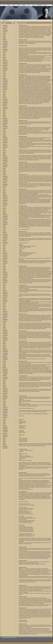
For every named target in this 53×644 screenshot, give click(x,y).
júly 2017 (4, 188)
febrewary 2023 (5, 80)
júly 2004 (4, 438)
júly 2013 (4, 265)
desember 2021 (5, 102)
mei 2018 (4, 171)
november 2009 (5, 335)
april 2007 (4, 385)
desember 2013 (5, 257)
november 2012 (5, 278)
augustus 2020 (5, 128)
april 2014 (4, 250)
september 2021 (5, 107)
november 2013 (5, 258)
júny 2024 (4, 54)
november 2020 (5, 123)
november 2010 (5, 316)
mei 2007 (4, 384)
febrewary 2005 (5, 427)
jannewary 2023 (5, 81)
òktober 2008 (5, 356)
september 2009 (5, 339)
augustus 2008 (5, 360)
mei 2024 (4, 56)
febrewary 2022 (5, 99)
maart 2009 (4, 348)
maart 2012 (4, 290)
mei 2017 (4, 191)
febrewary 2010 (5, 331)
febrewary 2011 (5, 311)
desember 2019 (5, 141)
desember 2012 (5, 276)
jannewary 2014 (5, 255)
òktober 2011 (5, 298)
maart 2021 (4, 117)
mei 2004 (4, 441)
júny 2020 (4, 131)
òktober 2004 (5, 433)
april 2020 (4, 134)
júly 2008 (4, 361)
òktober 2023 (5, 67)
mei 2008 (4, 364)
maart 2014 (4, 252)
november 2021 (5, 104)
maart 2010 (4, 329)
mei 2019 (4, 152)
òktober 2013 (5, 260)
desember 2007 (5, 372)
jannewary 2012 (5, 294)
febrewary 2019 (5, 157)
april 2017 (4, 192)
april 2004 (4, 443)
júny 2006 (4, 401)
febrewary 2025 (5, 41)
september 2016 (5, 204)
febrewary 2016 (5, 215)
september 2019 (5, 146)
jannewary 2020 (5, 139)
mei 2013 (4, 268)
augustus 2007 (5, 379)
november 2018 (5, 162)
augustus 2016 (5, 205)
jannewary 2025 (5, 43)
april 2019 (4, 154)
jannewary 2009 (5, 351)
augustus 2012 (5, 282)
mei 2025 (4, 36)
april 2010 (4, 327)
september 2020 (5, 126)
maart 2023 (4, 78)
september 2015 (5, 223)
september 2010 (5, 319)
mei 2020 (4, 133)
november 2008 (5, 355)
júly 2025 (4, 33)
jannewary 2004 (5, 448)
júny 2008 (4, 363)
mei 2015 (4, 229)
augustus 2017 (5, 186)
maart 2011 (4, 310)
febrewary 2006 (5, 408)
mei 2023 (4, 75)
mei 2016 (4, 210)
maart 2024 (4, 59)
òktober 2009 (5, 337)
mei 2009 (4, 345)
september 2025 (5, 30)
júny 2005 (4, 421)
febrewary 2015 (5, 234)
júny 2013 (4, 266)
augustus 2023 (5, 70)
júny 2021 (4, 112)
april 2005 (4, 424)
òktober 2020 (5, 125)
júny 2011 (4, 305)
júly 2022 (4, 91)
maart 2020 (4, 136)
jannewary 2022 (5, 101)
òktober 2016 (5, 202)
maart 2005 (4, 425)
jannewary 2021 (5, 120)
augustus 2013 (5, 263)
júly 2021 (4, 110)
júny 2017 (4, 189)
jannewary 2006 (5, 409)
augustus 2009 (5, 340)
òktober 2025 (5, 28)
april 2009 (4, 347)
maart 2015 (4, 233)
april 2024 (4, 57)
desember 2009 (5, 334)
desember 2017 (5, 179)
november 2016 (5, 200)
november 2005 (5, 413)
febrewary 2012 (5, 292)
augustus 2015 (5, 224)
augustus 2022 (5, 89)
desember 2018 (5, 160)
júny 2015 (4, 228)
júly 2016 (4, 207)
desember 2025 (5, 25)
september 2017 (5, 184)
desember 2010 (5, 314)
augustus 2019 (5, 147)
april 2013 (4, 269)
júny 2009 (4, 343)
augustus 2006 (5, 398)
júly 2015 (4, 226)
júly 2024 (4, 53)
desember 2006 (5, 392)
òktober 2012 (5, 279)
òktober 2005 (5, 414)
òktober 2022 (5, 86)
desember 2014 (5, 237)
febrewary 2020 (5, 138)
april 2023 (4, 77)
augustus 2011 (5, 302)
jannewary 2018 (5, 178)
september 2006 (5, 396)
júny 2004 (4, 440)
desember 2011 (5, 295)
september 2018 (5, 165)
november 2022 (5, 85)
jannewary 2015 (5, 236)
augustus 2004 (5, 437)
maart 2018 (4, 175)
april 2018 (4, 173)
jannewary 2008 (5, 371)
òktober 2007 (5, 376)
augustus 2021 (5, 109)
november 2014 (5, 239)
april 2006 (4, 405)
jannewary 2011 (5, 313)
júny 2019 (4, 151)
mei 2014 (4, 249)
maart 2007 (4, 387)
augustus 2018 (5, 167)
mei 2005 (4, 422)
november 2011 (5, 297)
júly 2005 (4, 419)
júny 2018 (4, 170)
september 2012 (5, 281)
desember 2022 (5, 83)
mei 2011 (4, 306)
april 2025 (4, 38)
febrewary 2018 (5, 176)
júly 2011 (4, 303)
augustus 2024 (5, 51)
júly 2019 (4, 149)
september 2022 (5, 88)
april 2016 (4, 212)
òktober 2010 (5, 318)
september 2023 (5, 69)
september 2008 (5, 358)
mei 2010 (4, 326)
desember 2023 (5, 64)
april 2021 (4, 115)
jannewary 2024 (5, 62)
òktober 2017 (5, 183)
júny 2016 (4, 208)
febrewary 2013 (5, 273)
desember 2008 (5, 353)
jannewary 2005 (5, 429)
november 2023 (5, 65)
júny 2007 (4, 382)
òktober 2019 (5, 144)
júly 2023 (4, 72)
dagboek (4, 20)
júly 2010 (4, 323)
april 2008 (4, 366)
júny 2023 (4, 73)
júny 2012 (4, 286)
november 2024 (5, 46)
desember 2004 (5, 430)
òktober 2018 (5, 163)
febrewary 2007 (5, 388)
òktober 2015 (5, 221)
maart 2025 (4, 40)
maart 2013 (4, 271)
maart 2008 (4, 368)
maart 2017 (4, 194)
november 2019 (5, 143)
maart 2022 (4, 98)
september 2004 (5, 435)
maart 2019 (4, 155)
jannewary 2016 (5, 216)
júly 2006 (4, 400)
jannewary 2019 (5, 159)
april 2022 (4, 96)
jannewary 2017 (5, 197)
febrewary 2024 (5, 61)
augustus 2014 (5, 244)
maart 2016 (4, 213)
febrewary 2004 (5, 446)
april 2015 (4, 231)
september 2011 (5, 300)
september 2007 (5, 377)
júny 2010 (4, 324)
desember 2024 (5, 44)
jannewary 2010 (5, 332)
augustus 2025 (5, 32)
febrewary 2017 (5, 196)
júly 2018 (4, 168)
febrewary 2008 (5, 369)
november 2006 (5, 393)
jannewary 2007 (5, 390)
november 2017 (5, 181)
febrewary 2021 (5, 118)
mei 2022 (4, 94)
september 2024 (5, 49)
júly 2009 (4, 342)
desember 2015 (5, 218)
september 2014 (5, 242)
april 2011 (4, 308)
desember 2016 (5, 199)
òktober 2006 (5, 395)
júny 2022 (4, 93)
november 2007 (5, 374)
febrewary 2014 (5, 253)
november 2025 (5, 27)
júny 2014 (4, 247)
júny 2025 (4, 35)
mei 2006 (4, 403)
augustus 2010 (5, 321)
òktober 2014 (5, 241)
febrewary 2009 (5, 350)
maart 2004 (4, 445)
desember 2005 (5, 411)
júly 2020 (4, 130)
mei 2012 (4, 287)
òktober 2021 (5, 106)
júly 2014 (4, 245)
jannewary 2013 (5, 274)
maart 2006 (4, 406)
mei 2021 (4, 114)
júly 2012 (4, 284)
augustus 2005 (5, 417)
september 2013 (5, 261)
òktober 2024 (5, 48)
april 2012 (4, 289)
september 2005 (5, 416)
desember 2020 (5, 122)
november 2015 (5, 220)
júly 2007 (4, 380)
